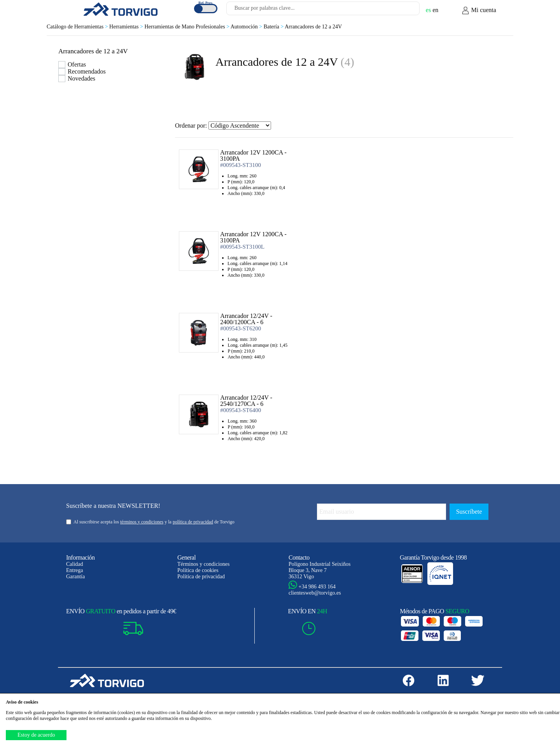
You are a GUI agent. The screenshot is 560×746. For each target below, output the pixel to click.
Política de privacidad (201, 577)
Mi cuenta (479, 11)
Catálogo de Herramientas (78, 27)
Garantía (75, 577)
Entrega (75, 570)
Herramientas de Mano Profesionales (187, 27)
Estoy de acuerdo (36, 735)
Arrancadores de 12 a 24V (313, 27)
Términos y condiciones (204, 564)
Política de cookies (198, 570)
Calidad (75, 564)
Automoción (247, 27)
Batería (274, 27)
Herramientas (127, 27)
